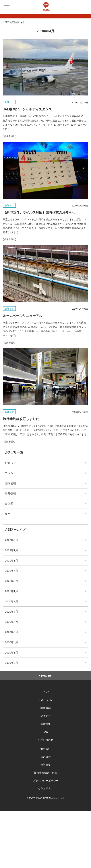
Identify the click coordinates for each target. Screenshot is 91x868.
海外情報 (10, 494)
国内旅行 (46, 757)
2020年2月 (11, 663)
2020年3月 (11, 653)
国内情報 (10, 483)
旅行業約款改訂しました (21, 419)
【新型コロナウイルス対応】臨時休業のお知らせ (39, 212)
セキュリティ (46, 788)
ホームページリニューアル (23, 316)
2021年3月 (11, 581)
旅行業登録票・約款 (46, 773)
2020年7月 (11, 612)
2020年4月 (11, 642)
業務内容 (46, 708)
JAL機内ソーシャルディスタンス (27, 109)
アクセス (46, 716)
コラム (9, 473)
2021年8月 (11, 561)
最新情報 (46, 724)
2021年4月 (11, 571)
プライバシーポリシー (46, 781)
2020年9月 (11, 601)
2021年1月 (11, 591)
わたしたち (46, 700)
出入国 (9, 504)
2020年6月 (11, 622)
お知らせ (9, 102)
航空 (8, 514)
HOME (46, 692)
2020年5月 (11, 632)
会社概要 (46, 765)
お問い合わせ (46, 740)
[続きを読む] (9, 136)
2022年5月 (11, 540)
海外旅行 (46, 749)
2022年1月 (11, 550)
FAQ (45, 732)
